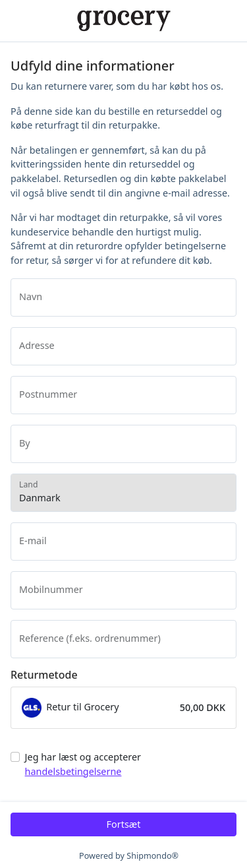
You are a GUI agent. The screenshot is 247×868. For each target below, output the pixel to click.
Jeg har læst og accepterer (83, 764)
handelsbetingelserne (73, 771)
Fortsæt (124, 824)
